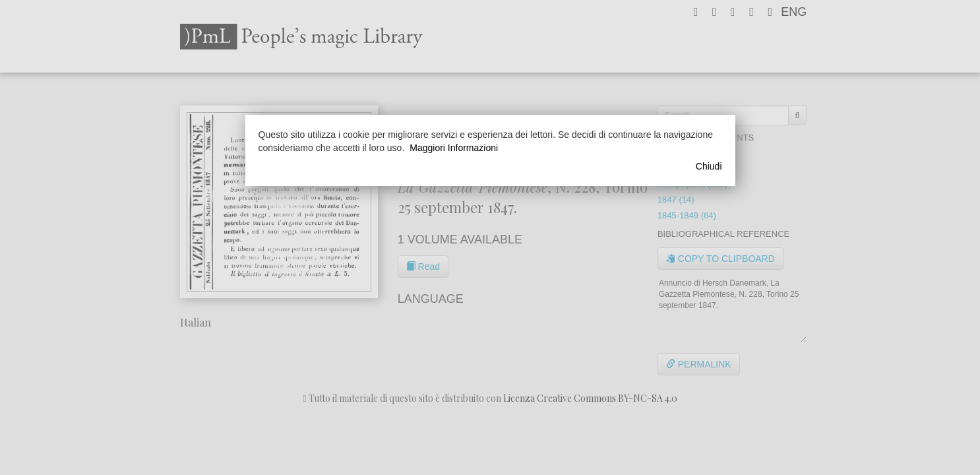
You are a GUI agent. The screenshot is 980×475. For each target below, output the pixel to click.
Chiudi (709, 166)
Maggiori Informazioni (454, 148)
